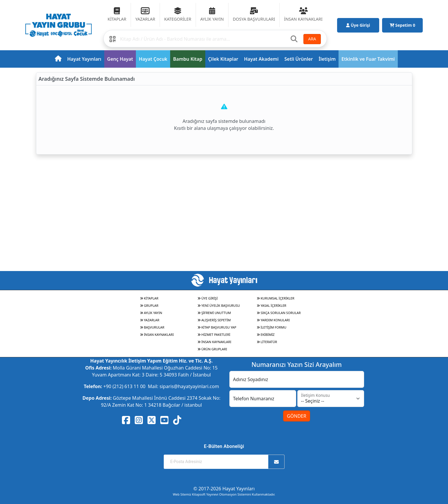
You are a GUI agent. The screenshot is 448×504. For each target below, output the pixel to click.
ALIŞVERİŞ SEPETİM (214, 320)
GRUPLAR (149, 305)
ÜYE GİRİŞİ (208, 298)
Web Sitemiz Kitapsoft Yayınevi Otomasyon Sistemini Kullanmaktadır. (224, 494)
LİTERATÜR (267, 342)
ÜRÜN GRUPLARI (212, 349)
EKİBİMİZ (266, 334)
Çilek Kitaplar (223, 59)
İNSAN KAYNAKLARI (157, 334)
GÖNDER (297, 416)
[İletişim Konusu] (331, 399)
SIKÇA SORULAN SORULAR (279, 313)
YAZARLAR (150, 320)
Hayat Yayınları (84, 59)
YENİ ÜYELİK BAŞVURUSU (219, 305)
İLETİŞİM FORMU (272, 327)
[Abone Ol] (276, 462)
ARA (312, 39)
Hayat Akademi (261, 59)
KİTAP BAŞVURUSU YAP (217, 327)
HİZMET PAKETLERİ (214, 334)
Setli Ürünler (298, 59)
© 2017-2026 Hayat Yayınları (224, 489)
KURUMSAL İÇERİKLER (276, 298)
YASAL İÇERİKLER (272, 305)
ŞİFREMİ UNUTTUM (214, 313)
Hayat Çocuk (153, 59)
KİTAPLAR (149, 298)
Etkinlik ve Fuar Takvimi (368, 59)
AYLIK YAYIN (151, 313)
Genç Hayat (120, 59)
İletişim (327, 59)
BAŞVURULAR (152, 327)
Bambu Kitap (188, 59)
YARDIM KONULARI (273, 320)
